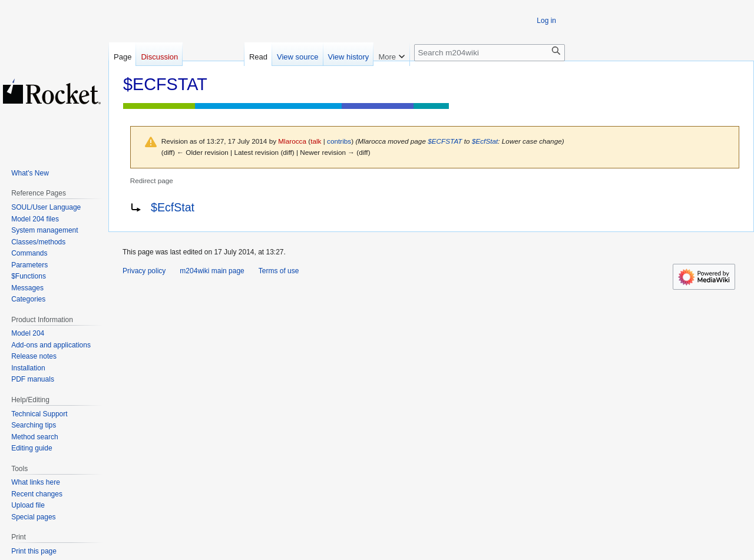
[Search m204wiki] (490, 53)
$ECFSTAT (445, 141)
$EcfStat (485, 141)
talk (316, 141)
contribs (339, 141)
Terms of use (279, 271)
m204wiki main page (212, 271)
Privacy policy (144, 271)
